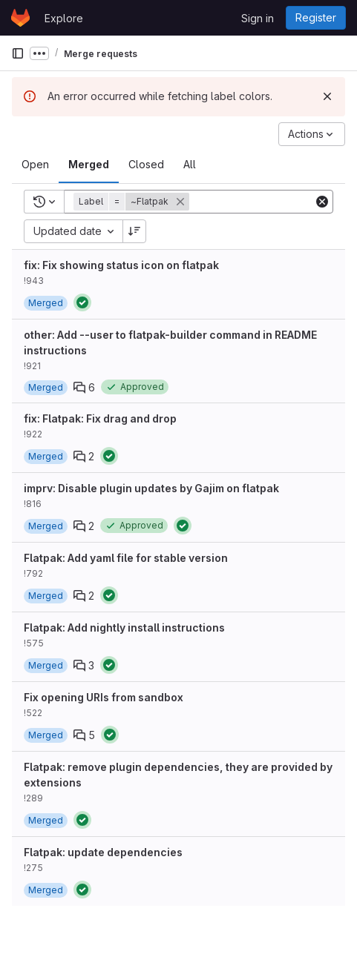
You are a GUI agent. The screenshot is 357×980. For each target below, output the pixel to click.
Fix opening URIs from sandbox (104, 697)
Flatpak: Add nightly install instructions (124, 628)
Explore (64, 18)
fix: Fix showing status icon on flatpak (121, 265)
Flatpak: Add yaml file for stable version (126, 558)
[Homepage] (20, 18)
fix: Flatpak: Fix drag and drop (100, 418)
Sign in (258, 18)
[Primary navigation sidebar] (18, 53)
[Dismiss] (327, 96)
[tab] (35, 165)
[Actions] (312, 134)
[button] (133, 202)
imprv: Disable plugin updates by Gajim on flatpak (151, 488)
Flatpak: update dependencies (103, 852)
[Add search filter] (266, 202)
